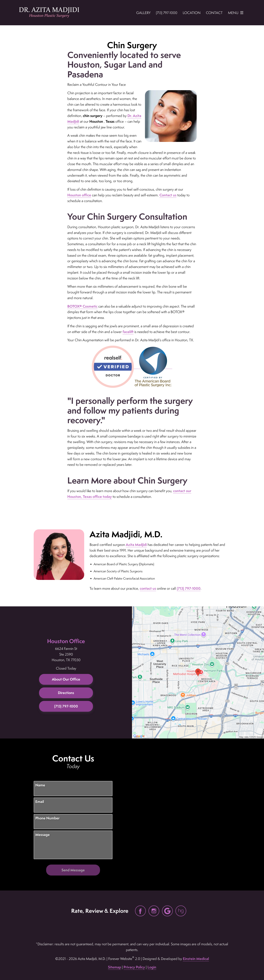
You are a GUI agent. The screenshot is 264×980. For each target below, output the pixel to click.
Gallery (143, 13)
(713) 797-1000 (189, 588)
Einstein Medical (196, 959)
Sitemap (114, 967)
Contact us (168, 195)
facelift (128, 332)
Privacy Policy (134, 967)
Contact (214, 13)
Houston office (79, 195)
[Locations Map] (198, 672)
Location (192, 13)
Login (152, 967)
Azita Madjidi (136, 545)
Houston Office (66, 641)
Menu (237, 13)
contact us (148, 588)
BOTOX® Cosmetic (82, 306)
